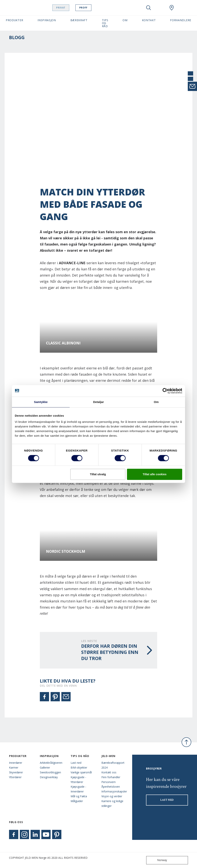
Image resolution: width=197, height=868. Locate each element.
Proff (89, 8)
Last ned (76, 763)
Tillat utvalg (98, 474)
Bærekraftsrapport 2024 (113, 765)
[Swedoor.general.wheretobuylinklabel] (172, 8)
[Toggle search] (149, 8)
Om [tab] (156, 402)
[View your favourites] (160, 8)
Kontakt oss (109, 772)
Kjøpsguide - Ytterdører (78, 780)
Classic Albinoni (63, 343)
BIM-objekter (79, 767)
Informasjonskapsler (114, 791)
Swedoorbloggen (50, 772)
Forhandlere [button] (181, 20)
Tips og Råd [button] (105, 23)
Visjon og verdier (112, 796)
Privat (66, 8)
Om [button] (125, 20)
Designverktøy (49, 777)
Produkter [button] (14, 20)
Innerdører (16, 763)
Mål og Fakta (79, 796)
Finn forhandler (111, 777)
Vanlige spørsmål (81, 772)
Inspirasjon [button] (47, 20)
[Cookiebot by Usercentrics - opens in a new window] (165, 391)
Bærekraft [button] (79, 20)
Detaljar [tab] (98, 402)
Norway (157, 860)
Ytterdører (15, 777)
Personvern (109, 782)
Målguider (77, 801)
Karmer (14, 767)
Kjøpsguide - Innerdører (78, 789)
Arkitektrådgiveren (51, 763)
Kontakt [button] (149, 20)
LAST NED (167, 800)
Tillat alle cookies (154, 474)
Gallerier (45, 767)
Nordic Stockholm (66, 551)
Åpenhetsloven (111, 787)
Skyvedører (16, 772)
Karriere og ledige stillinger (112, 803)
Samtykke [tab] (41, 402)
